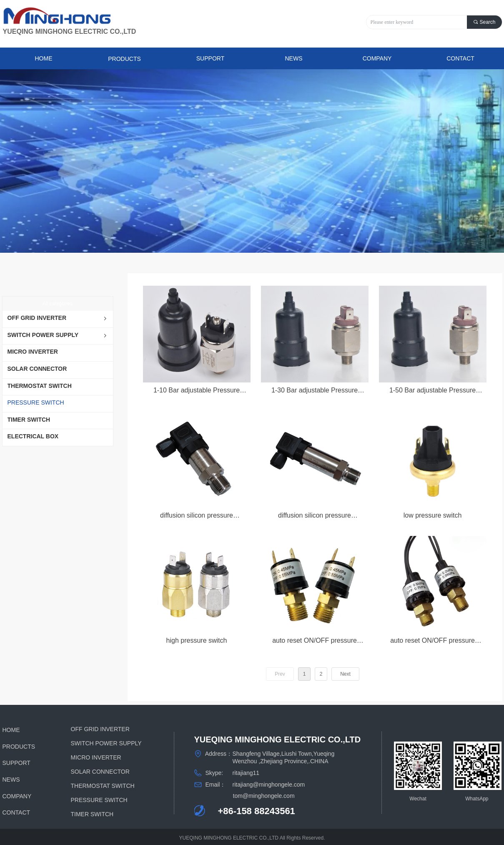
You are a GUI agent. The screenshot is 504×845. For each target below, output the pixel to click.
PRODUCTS (124, 59)
